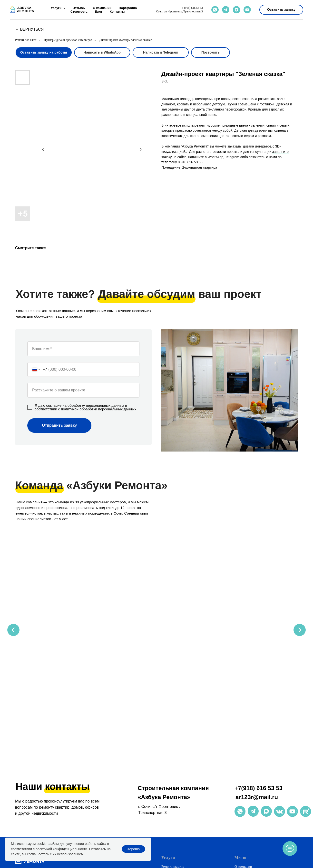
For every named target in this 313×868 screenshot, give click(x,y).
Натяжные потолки (175, 762)
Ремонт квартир (173, 735)
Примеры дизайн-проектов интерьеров (68, 40)
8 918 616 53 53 (190, 162)
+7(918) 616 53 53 (259, 656)
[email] (50, 743)
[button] (281, 10)
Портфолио (128, 8)
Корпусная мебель (175, 770)
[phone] (42, 743)
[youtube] (247, 10)
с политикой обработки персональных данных (97, 409)
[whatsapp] (215, 10)
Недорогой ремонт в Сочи (180, 809)
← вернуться (29, 29)
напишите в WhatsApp (206, 157)
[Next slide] (300, 575)
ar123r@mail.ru (257, 665)
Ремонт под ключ (26, 40)
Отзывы (79, 8)
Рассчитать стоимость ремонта (184, 797)
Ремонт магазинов (175, 788)
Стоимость (79, 12)
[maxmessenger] (236, 10)
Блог (99, 12)
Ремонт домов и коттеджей (181, 744)
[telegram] (226, 10)
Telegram (232, 157)
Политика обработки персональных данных (266, 779)
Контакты (117, 12)
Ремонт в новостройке (177, 836)
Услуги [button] (57, 8)
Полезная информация (251, 762)
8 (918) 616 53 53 (192, 8)
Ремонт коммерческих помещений (186, 779)
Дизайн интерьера (174, 753)
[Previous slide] (13, 575)
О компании (102, 8)
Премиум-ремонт (174, 827)
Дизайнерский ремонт (177, 818)
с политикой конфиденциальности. (60, 849)
